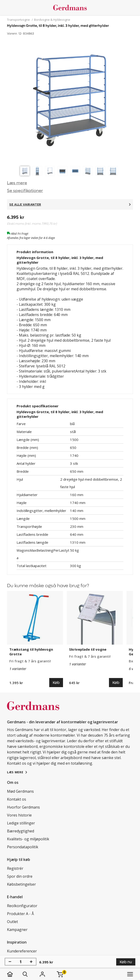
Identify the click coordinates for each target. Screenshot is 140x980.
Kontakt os (17, 799)
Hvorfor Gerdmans (23, 807)
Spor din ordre (20, 876)
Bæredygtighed (21, 831)
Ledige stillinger (21, 823)
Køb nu (126, 962)
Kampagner (17, 930)
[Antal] (21, 962)
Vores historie (19, 815)
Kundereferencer (22, 951)
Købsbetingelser (21, 884)
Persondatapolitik (23, 847)
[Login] (42, 974)
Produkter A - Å (20, 914)
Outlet (12, 922)
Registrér (15, 868)
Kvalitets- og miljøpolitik (28, 839)
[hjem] (15, 974)
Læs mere (17, 183)
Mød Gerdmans (20, 791)
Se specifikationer (25, 191)
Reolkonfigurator (22, 906)
